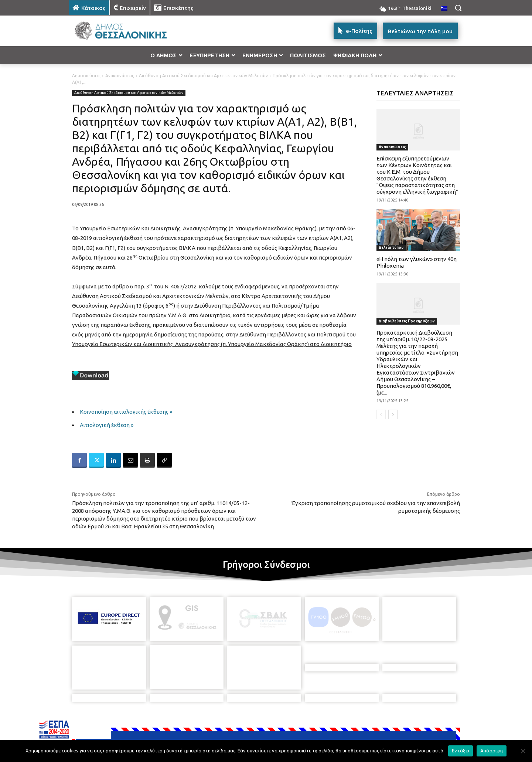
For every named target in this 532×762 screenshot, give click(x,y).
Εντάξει (461, 751)
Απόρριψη (492, 751)
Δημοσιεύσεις (86, 76)
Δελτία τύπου (391, 248)
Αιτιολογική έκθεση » (107, 425)
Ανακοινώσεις (120, 76)
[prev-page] (381, 414)
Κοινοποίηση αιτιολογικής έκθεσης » (126, 412)
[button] (458, 8)
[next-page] (393, 414)
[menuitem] (444, 9)
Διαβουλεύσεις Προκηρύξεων (407, 321)
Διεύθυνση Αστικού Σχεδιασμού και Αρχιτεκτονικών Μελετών (203, 76)
